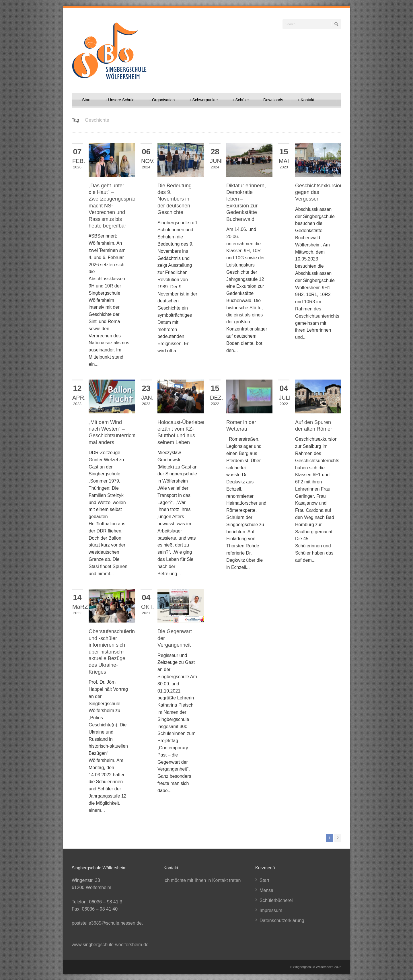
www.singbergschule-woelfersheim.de (110, 945)
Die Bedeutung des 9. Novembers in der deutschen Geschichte (175, 199)
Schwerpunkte (203, 100)
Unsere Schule (120, 100)
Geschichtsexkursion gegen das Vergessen (319, 192)
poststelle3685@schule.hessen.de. (107, 923)
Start (85, 100)
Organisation (162, 100)
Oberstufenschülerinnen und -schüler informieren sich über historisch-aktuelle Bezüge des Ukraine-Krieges (116, 652)
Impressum (271, 910)
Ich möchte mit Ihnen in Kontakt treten (202, 880)
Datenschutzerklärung (282, 920)
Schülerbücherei (276, 900)
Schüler (240, 100)
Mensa (266, 890)
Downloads (273, 100)
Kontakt (306, 100)
